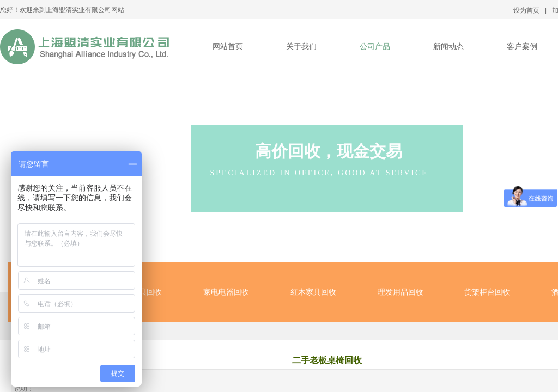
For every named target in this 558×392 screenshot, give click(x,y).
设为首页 (526, 10)
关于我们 (301, 47)
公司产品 (375, 47)
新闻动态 (448, 47)
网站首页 (228, 47)
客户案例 (522, 47)
